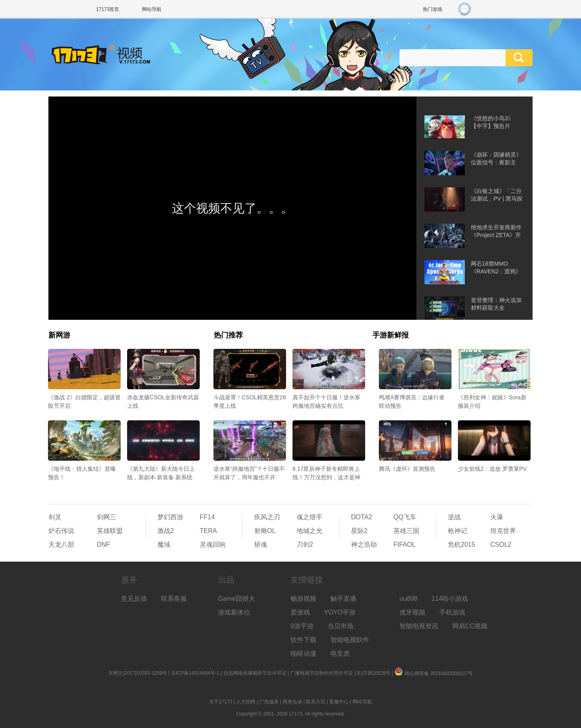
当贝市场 (341, 626)
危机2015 (462, 544)
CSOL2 (501, 544)
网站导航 (152, 9)
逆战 (454, 517)
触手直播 (343, 599)
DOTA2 (362, 517)
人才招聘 (246, 702)
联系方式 (316, 702)
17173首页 (108, 9)
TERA (208, 531)
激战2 (166, 531)
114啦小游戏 (450, 599)
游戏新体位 (234, 612)
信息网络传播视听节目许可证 (255, 673)
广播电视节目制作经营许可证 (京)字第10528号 (340, 673)
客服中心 (339, 702)
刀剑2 (305, 544)
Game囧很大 (236, 599)
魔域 (164, 544)
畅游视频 (303, 599)
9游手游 (302, 626)
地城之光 (309, 531)
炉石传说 (61, 531)
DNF (103, 544)
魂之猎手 (309, 517)
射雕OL (265, 531)
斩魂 (261, 544)
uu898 (409, 599)
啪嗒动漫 (303, 654)
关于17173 (220, 702)
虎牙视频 (412, 612)
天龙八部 (61, 544)
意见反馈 (134, 599)
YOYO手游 (340, 612)
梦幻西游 (170, 517)
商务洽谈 (293, 702)
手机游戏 (452, 612)
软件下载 (303, 640)
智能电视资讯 (419, 626)
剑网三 (107, 517)
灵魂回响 (213, 544)
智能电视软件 (350, 640)
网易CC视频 (470, 626)
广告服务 (269, 702)
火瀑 (497, 517)
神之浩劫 (364, 544)
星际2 (359, 531)
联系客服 (174, 599)
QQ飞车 (405, 517)
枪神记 (458, 531)
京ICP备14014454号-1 (195, 673)
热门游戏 (433, 9)
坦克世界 (503, 531)
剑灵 (55, 517)
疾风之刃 (267, 517)
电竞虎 (340, 654)
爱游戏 (300, 612)
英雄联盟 (110, 531)
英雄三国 (406, 531)
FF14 (207, 517)
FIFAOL (404, 544)
